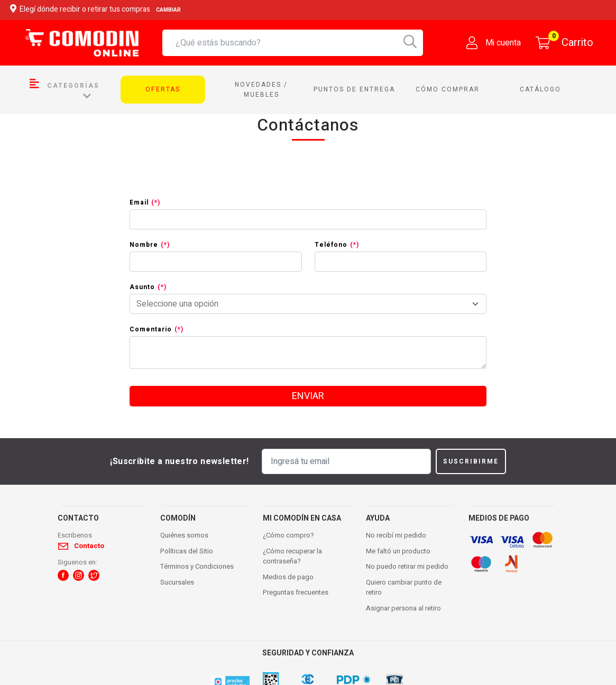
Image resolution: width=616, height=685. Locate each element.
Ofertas (163, 89)
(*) (156, 202)
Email (145, 202)
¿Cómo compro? (288, 535)
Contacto (89, 546)
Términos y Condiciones (197, 566)
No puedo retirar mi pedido (407, 566)
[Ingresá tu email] (346, 461)
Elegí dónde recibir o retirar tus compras (97, 10)
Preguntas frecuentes (296, 592)
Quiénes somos (184, 535)
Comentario (157, 329)
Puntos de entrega (354, 89)
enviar (308, 396)
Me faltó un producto (398, 551)
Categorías (65, 89)
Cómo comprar (448, 89)
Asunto (148, 287)
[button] (63, 575)
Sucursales (177, 582)
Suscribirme (471, 461)
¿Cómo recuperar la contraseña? (292, 556)
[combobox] (299, 43)
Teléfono (337, 245)
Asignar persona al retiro (403, 608)
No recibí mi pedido (396, 535)
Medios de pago (288, 577)
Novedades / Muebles (261, 90)
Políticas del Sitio (187, 551)
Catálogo (540, 89)
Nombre (150, 245)
